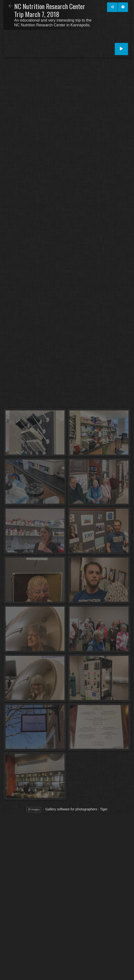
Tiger (104, 809)
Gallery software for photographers (71, 809)
